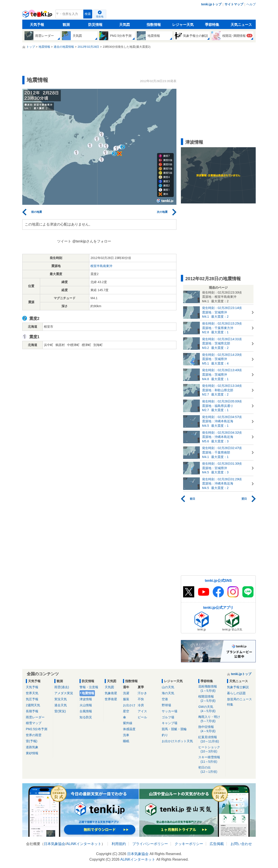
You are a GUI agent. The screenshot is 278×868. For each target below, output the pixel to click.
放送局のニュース (239, 699)
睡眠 (126, 741)
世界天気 (32, 693)
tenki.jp (38, 15)
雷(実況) (60, 711)
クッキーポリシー (189, 844)
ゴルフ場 (168, 717)
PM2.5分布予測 (37, 729)
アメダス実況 (64, 693)
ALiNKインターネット (84, 844)
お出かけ (129, 705)
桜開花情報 (211, 699)
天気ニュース (241, 25)
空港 (165, 699)
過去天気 (61, 705)
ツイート (64, 241)
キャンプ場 (170, 723)
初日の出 (211, 770)
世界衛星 (111, 699)
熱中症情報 (211, 729)
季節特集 (212, 25)
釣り (165, 735)
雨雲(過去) (62, 687)
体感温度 (129, 729)
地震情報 (88, 693)
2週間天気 (33, 705)
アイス (142, 711)
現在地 (100, 17)
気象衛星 (111, 693)
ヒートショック (211, 749)
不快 (141, 699)
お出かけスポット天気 (177, 741)
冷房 (141, 705)
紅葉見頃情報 (211, 739)
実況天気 (61, 699)
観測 (66, 25)
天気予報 (37, 25)
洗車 (126, 735)
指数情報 (154, 25)
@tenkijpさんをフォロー (92, 241)
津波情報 (86, 699)
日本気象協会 (55, 844)
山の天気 (168, 687)
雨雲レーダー (35, 717)
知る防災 (86, 717)
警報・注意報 (89, 687)
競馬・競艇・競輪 (174, 729)
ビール (142, 717)
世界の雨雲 (34, 735)
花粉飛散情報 (211, 689)
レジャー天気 (183, 25)
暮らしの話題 (236, 693)
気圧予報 (32, 699)
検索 (88, 14)
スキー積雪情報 (211, 759)
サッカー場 (170, 711)
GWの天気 (211, 709)
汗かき (142, 693)
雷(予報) (32, 741)
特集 (230, 704)
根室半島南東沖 (101, 266)
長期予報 (32, 711)
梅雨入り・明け (211, 719)
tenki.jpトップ (211, 4)
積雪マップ (34, 723)
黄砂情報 (32, 753)
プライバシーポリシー (150, 844)
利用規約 (119, 844)
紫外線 (128, 723)
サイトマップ (234, 4)
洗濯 (126, 693)
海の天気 (168, 693)
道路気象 (32, 747)
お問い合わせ (241, 844)
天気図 (125, 25)
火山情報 (86, 705)
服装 (126, 699)
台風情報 (86, 711)
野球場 (166, 705)
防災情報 (95, 25)
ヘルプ (251, 4)
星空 (126, 711)
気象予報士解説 (238, 687)
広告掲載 (217, 844)
